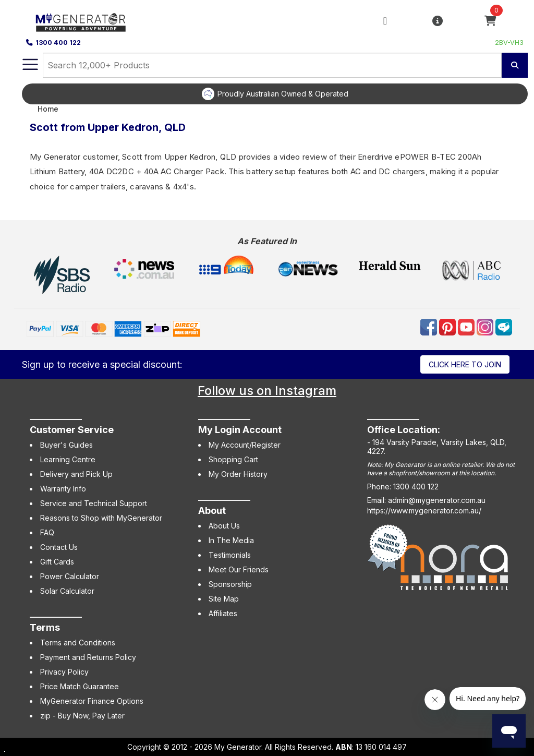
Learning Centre (68, 459)
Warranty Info (63, 489)
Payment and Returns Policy (88, 657)
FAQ (47, 532)
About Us (224, 526)
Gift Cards (57, 562)
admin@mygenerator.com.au (437, 500)
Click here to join (465, 364)
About (212, 511)
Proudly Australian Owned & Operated (283, 94)
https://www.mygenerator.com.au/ (424, 511)
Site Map (224, 599)
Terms (45, 627)
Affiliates (223, 613)
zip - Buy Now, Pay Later (82, 716)
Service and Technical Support (94, 503)
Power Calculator (70, 576)
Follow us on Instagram (267, 391)
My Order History (238, 474)
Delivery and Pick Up (76, 474)
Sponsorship (230, 584)
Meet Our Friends (239, 569)
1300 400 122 (53, 43)
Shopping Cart (233, 459)
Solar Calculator (67, 591)
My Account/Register (245, 445)
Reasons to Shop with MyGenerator (101, 518)
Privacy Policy (64, 672)
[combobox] (272, 65)
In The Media (231, 540)
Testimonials (230, 555)
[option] (275, 94)
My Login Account (240, 430)
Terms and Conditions (78, 643)
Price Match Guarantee (80, 686)
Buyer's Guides (66, 445)
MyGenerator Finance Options (92, 701)
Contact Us (59, 547)
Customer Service (72, 430)
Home (48, 109)
